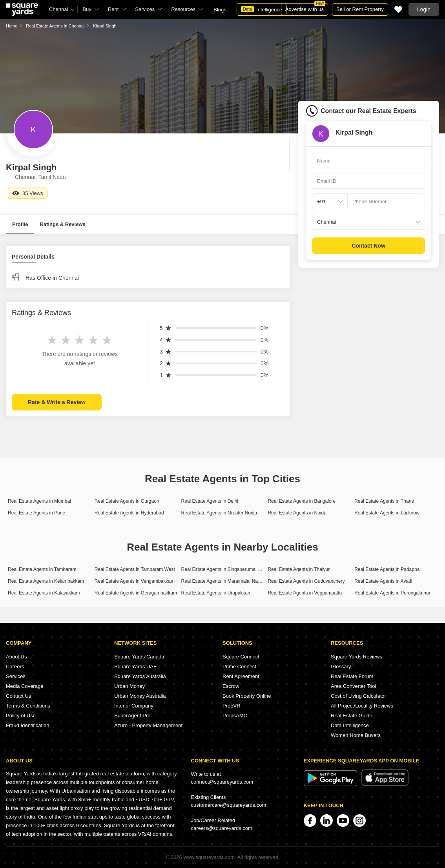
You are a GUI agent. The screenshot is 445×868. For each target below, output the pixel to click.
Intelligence (262, 9)
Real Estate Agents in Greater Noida (219, 513)
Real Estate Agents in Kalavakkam (44, 593)
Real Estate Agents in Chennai (55, 26)
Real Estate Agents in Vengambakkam (135, 581)
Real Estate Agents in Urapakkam (216, 593)
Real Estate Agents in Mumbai (39, 501)
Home (12, 26)
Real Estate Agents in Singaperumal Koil (223, 569)
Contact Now (368, 246)
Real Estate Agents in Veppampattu (305, 593)
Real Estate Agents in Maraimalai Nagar (223, 581)
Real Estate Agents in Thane (384, 501)
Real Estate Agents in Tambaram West (135, 569)
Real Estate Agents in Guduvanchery (306, 581)
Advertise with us (305, 8)
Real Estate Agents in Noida (297, 513)
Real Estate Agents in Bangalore (302, 501)
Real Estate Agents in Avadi (383, 581)
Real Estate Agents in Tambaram (42, 569)
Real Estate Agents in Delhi (210, 501)
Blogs (220, 10)
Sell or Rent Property (360, 9)
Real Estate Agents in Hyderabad (129, 513)
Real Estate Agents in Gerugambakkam (136, 593)
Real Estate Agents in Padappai (388, 569)
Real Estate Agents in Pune (36, 513)
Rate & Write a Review (57, 402)
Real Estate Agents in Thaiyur (299, 569)
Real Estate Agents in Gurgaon (127, 501)
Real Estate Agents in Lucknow (387, 513)
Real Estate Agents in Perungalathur (392, 593)
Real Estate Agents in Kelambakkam (46, 581)
